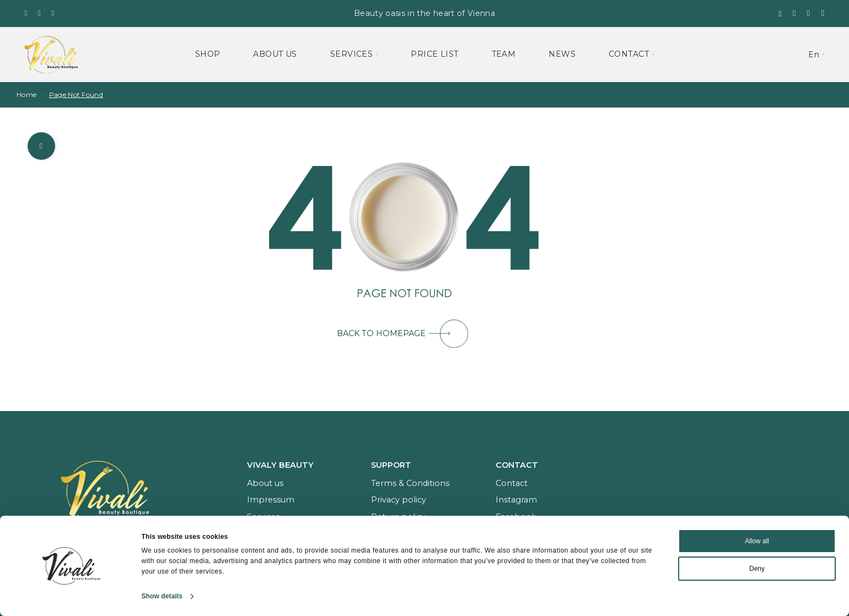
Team (504, 54)
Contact (629, 54)
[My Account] (823, 13)
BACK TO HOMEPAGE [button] (402, 334)
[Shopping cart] (809, 13)
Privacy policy (399, 500)
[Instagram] (39, 13)
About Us (275, 54)
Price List (434, 54)
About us (265, 483)
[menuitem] (816, 54)
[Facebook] (26, 13)
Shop (208, 54)
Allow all (757, 541)
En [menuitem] (814, 55)
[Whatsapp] (53, 13)
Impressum (271, 500)
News (562, 54)
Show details (162, 596)
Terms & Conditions (410, 483)
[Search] (780, 13)
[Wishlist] (794, 13)
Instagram (516, 500)
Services (351, 54)
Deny (757, 569)
